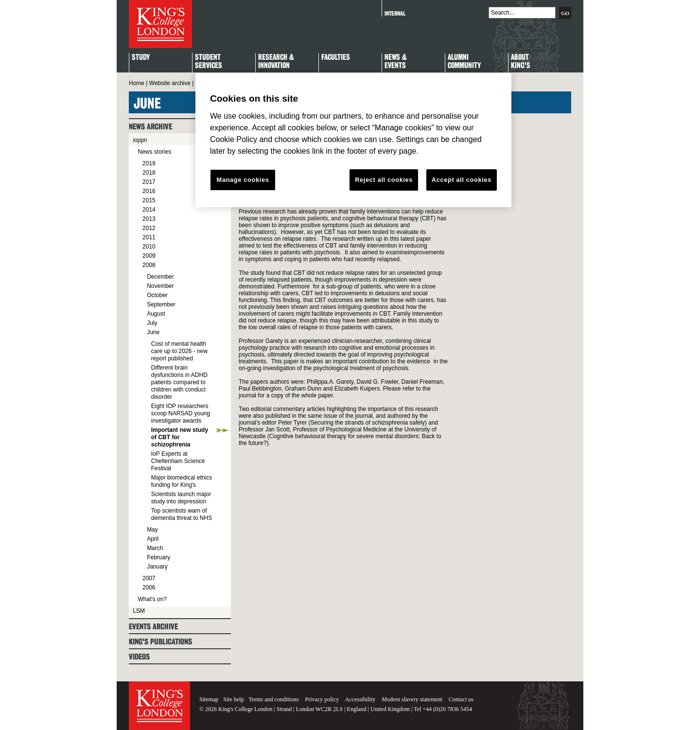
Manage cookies (243, 180)
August (156, 314)
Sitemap (209, 699)
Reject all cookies (384, 180)
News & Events (396, 62)
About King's (521, 62)
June (153, 332)
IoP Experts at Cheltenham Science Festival (178, 461)
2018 (149, 173)
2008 (149, 265)
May (152, 530)
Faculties (336, 58)
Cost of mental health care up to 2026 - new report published (179, 351)
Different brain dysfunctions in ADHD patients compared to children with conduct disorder (179, 382)
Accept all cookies (462, 180)
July (152, 323)
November (160, 286)
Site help (233, 699)
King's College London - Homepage (160, 24)
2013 (149, 219)
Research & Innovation (276, 62)
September (161, 304)
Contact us (461, 699)
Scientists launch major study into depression (181, 498)
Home (137, 83)
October (157, 295)
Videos (139, 657)
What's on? (152, 599)
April (153, 539)
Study (141, 58)
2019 (149, 163)
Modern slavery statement (412, 699)
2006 (149, 588)
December (160, 277)
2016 (149, 191)
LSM (139, 611)
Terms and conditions (273, 699)
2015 (149, 200)
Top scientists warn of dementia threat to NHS (182, 514)
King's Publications (160, 642)
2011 (149, 237)
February (158, 557)
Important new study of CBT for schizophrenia (180, 437)
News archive (150, 127)
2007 (149, 578)
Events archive (153, 627)
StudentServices (209, 62)
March (155, 548)
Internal (395, 13)
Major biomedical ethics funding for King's (182, 481)
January (157, 567)
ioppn (140, 140)
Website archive (170, 83)
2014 (149, 210)
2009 (149, 256)
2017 (149, 182)
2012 (149, 228)
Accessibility (360, 699)
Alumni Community (464, 62)
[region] (353, 140)
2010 (149, 247)
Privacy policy (322, 699)
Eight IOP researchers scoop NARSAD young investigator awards (181, 413)
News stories (154, 152)
